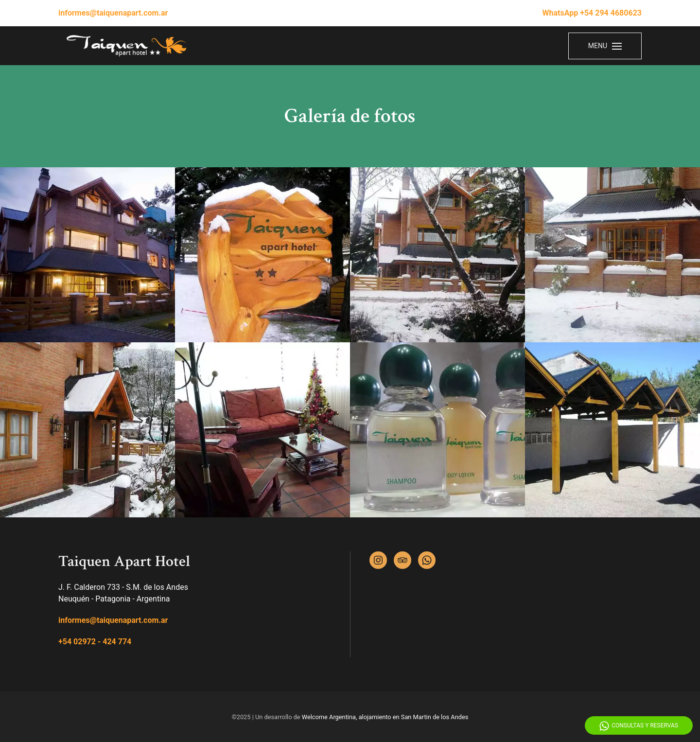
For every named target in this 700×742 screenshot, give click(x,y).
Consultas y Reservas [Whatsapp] (639, 726)
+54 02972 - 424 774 (95, 642)
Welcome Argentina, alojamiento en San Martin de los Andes (385, 717)
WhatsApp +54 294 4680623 (592, 13)
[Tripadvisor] (402, 560)
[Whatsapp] (427, 560)
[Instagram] (378, 560)
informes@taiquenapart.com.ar (113, 13)
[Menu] (605, 46)
